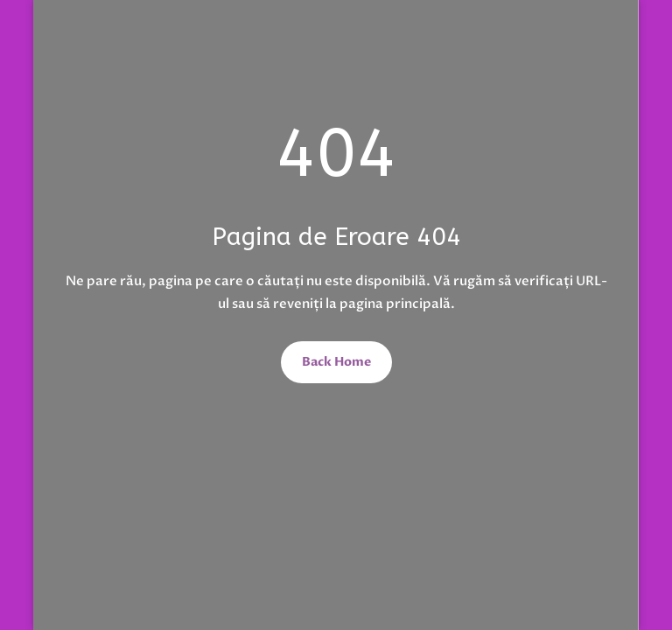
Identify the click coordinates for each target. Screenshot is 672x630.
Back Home (336, 362)
